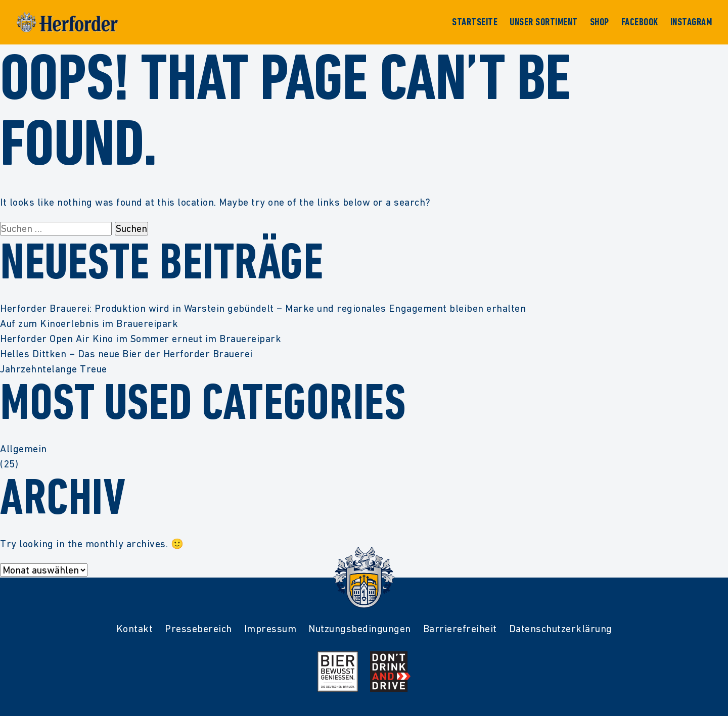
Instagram (691, 22)
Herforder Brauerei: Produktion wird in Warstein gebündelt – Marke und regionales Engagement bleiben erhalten (263, 308)
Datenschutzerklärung (561, 629)
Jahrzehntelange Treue (54, 369)
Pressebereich (198, 629)
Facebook (640, 22)
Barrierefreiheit (460, 629)
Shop (600, 22)
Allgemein (24, 449)
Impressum (270, 629)
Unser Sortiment (544, 22)
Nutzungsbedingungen (360, 629)
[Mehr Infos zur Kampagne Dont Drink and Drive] (390, 672)
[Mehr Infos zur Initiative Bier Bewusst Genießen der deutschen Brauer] (338, 672)
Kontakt (135, 629)
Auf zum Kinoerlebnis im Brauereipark (89, 323)
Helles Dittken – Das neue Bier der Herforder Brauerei (126, 354)
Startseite (475, 22)
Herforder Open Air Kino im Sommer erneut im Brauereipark (141, 339)
